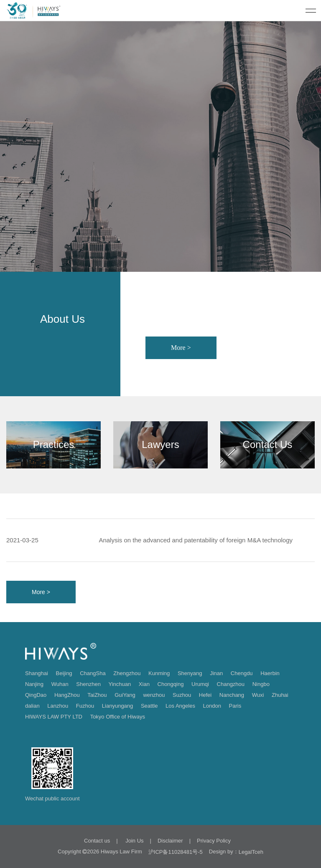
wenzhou (154, 695)
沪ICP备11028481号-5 (176, 852)
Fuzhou (85, 706)
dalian (32, 706)
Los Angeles (180, 706)
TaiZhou (97, 695)
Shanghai (37, 673)
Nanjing (34, 684)
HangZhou (67, 695)
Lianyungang (117, 706)
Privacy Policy (214, 841)
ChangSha (93, 673)
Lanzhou (58, 706)
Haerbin (270, 673)
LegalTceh (251, 852)
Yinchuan (120, 684)
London (212, 706)
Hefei (205, 695)
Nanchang (232, 695)
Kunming (159, 673)
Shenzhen (88, 684)
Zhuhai (280, 695)
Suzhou (182, 695)
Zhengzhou (127, 673)
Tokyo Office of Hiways (118, 717)
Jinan (216, 673)
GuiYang (125, 695)
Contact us (97, 841)
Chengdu (242, 673)
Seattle (149, 706)
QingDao (36, 695)
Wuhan (60, 684)
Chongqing (171, 684)
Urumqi (200, 684)
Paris (235, 706)
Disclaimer (170, 841)
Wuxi (258, 695)
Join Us (134, 841)
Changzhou (231, 684)
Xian (144, 684)
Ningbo (261, 684)
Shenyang (190, 673)
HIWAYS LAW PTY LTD (54, 717)
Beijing (64, 673)
